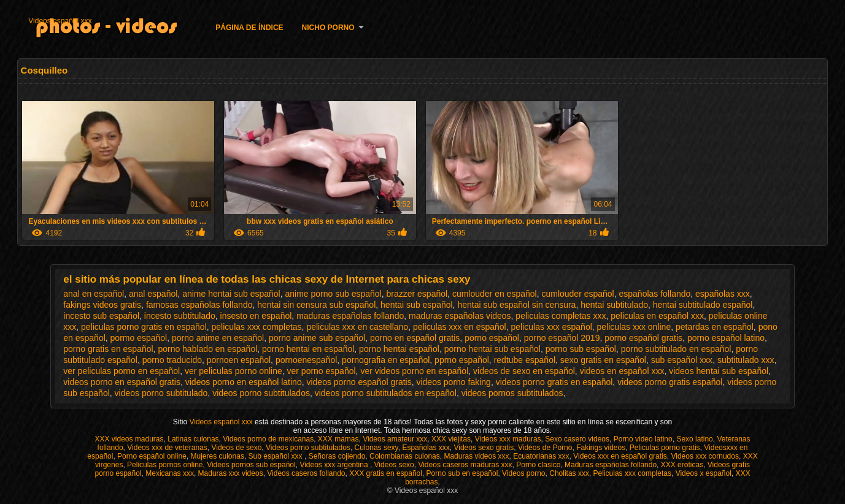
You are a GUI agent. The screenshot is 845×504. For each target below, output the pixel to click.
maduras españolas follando (350, 316)
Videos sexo (394, 465)
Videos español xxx (60, 21)
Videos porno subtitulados (308, 448)
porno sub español (581, 349)
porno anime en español (218, 338)
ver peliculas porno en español (122, 371)
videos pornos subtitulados (512, 393)
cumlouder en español (495, 294)
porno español (492, 338)
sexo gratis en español (603, 360)
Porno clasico (538, 465)
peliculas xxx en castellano (357, 327)
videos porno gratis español (670, 382)
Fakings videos (601, 448)
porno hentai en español (308, 349)
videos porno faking (453, 382)
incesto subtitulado (180, 316)
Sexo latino (694, 439)
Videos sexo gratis (484, 448)
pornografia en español (386, 360)
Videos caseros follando (306, 473)
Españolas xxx (426, 448)
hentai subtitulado (614, 305)
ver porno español (322, 371)
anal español (153, 294)
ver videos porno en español (414, 371)
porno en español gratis (415, 338)
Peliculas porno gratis (665, 448)
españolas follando (655, 294)
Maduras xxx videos (231, 473)
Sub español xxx (276, 456)
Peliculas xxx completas (632, 473)
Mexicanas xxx (170, 473)
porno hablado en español (207, 349)
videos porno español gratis (359, 382)
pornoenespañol (306, 360)
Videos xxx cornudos (705, 456)
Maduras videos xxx (476, 456)
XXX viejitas (451, 439)
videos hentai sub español (719, 371)
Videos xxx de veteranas (167, 448)
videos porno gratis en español (554, 382)
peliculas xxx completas (257, 327)
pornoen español (239, 360)
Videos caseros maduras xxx (465, 465)
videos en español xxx (622, 371)
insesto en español (256, 316)
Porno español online (152, 456)
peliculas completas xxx (561, 316)
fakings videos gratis (102, 305)
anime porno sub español (333, 294)
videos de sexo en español (524, 371)
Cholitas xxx (569, 473)
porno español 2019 (562, 338)
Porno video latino (643, 439)
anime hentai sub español (231, 294)
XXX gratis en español (386, 473)
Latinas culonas (193, 439)
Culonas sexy (376, 448)
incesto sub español (101, 316)
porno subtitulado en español (676, 349)
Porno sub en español (462, 473)
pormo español (139, 338)
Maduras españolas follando (611, 465)
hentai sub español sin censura (516, 305)
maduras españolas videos (460, 316)
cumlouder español (577, 294)
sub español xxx (682, 360)
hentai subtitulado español (703, 305)
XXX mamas (338, 439)
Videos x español (704, 473)
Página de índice (249, 28)
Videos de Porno (545, 448)
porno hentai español (399, 349)
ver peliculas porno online (233, 371)
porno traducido (172, 360)
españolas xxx (723, 294)
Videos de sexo (236, 448)
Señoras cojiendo (337, 456)
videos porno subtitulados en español (386, 393)
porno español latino (726, 338)
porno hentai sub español (492, 349)
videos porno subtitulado (161, 393)
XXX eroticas (682, 465)
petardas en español (715, 327)
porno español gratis (643, 338)
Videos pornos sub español (251, 465)
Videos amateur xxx (395, 439)
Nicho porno (328, 28)
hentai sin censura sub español (316, 305)
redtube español (525, 360)
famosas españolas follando (199, 305)
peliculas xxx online (634, 327)
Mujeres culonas (218, 456)
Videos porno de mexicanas (268, 439)
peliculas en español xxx (657, 316)
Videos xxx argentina (335, 465)
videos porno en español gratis (122, 382)
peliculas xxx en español (460, 327)
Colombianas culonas (405, 456)
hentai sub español (417, 305)
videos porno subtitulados (261, 393)
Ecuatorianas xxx (541, 456)
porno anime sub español (317, 338)
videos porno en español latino (244, 382)
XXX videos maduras (129, 439)
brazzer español (417, 294)
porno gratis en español (108, 349)
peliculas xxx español (551, 327)
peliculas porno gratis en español (144, 327)
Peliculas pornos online (165, 465)
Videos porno (524, 473)
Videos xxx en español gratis (620, 456)
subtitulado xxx (746, 360)
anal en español (94, 294)
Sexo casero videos (577, 439)
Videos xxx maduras (508, 439)
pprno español (462, 360)
